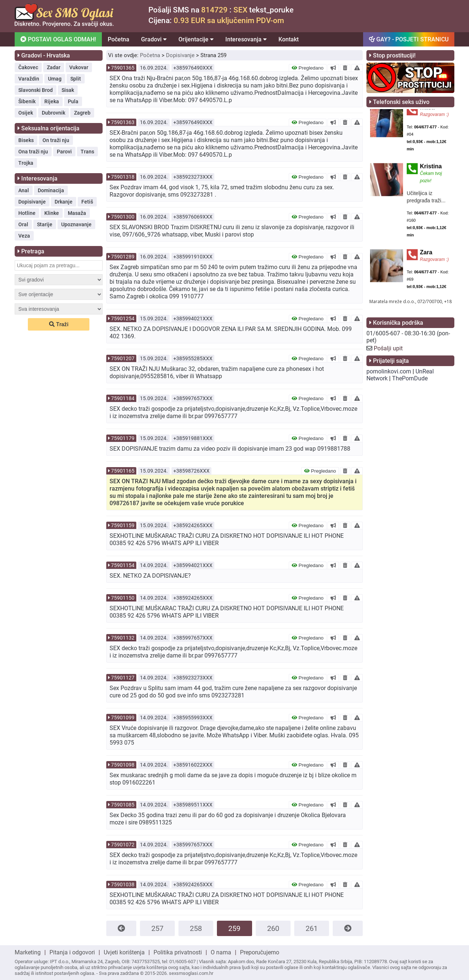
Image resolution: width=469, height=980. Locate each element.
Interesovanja (246, 39)
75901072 (123, 845)
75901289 (123, 257)
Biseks (26, 140)
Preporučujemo (260, 952)
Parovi (64, 152)
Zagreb (82, 113)
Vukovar (79, 67)
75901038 (123, 884)
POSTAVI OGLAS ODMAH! (58, 39)
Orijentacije (196, 39)
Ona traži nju (33, 152)
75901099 (123, 718)
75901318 (123, 177)
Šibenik (27, 101)
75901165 (123, 471)
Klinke (52, 213)
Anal (24, 190)
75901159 (123, 525)
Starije (45, 224)
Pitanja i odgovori (72, 952)
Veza (24, 236)
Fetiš (87, 202)
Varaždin (29, 79)
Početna (119, 39)
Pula (73, 101)
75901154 (123, 565)
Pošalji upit (388, 348)
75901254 (123, 318)
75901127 (123, 678)
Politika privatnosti (178, 952)
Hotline (27, 213)
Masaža (77, 213)
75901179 (123, 438)
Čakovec (28, 67)
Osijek (26, 113)
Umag (55, 79)
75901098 (123, 765)
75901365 (123, 68)
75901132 (123, 638)
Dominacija (51, 190)
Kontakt (289, 39)
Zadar (54, 67)
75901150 (123, 598)
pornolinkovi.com (389, 371)
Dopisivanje (32, 202)
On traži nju (56, 140)
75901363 (123, 122)
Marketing (28, 952)
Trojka (26, 163)
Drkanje (64, 202)
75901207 (123, 358)
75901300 (123, 217)
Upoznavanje (76, 224)
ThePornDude (410, 378)
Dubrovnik (53, 113)
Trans (87, 152)
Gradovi (154, 39)
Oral (23, 224)
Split (76, 79)
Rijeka (52, 101)
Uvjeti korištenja (124, 952)
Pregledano (308, 68)
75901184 (123, 398)
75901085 (123, 805)
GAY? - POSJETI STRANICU (409, 39)
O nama (221, 952)
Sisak (68, 90)
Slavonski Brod (36, 90)
